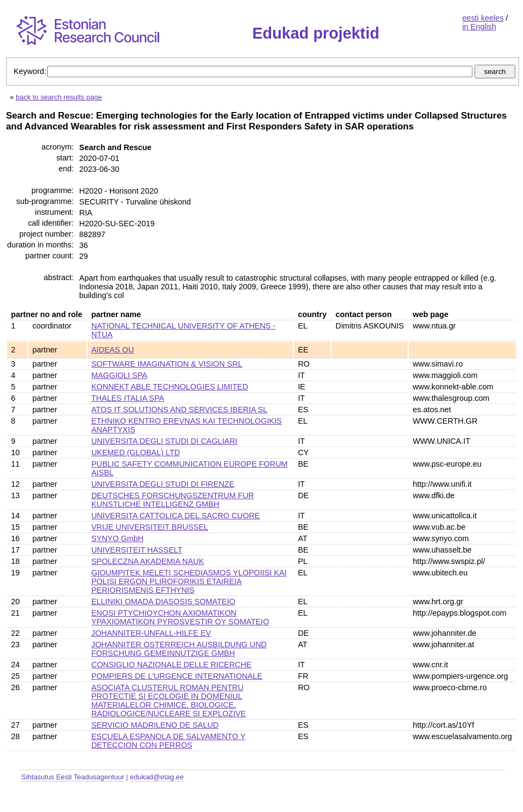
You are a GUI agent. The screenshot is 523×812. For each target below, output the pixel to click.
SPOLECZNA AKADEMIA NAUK (148, 561)
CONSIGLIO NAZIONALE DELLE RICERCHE (171, 665)
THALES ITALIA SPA (128, 398)
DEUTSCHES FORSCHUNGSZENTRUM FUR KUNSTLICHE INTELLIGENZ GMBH (173, 500)
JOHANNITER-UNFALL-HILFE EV (151, 633)
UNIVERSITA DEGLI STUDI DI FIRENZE (163, 484)
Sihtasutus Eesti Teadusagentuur (73, 777)
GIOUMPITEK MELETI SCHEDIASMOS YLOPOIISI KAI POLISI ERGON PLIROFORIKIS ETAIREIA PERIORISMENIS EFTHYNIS (189, 581)
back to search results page (59, 97)
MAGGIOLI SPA (119, 375)
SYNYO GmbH (118, 538)
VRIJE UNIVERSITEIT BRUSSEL (150, 527)
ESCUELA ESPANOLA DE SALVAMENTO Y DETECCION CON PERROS (168, 741)
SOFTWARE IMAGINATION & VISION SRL (167, 364)
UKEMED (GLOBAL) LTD (136, 453)
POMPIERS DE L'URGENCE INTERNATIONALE (177, 676)
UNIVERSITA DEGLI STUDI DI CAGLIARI (164, 441)
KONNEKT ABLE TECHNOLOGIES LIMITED (170, 387)
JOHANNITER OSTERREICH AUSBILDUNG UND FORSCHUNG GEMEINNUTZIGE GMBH (179, 649)
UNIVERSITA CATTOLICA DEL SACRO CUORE (176, 516)
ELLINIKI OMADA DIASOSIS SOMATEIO (163, 602)
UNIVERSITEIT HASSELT (137, 550)
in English (479, 27)
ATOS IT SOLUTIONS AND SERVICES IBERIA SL (180, 410)
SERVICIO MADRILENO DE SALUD (155, 725)
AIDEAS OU (113, 350)
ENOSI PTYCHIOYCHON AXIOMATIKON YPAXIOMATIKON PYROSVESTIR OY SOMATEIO (180, 617)
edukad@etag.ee (157, 777)
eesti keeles (483, 18)
